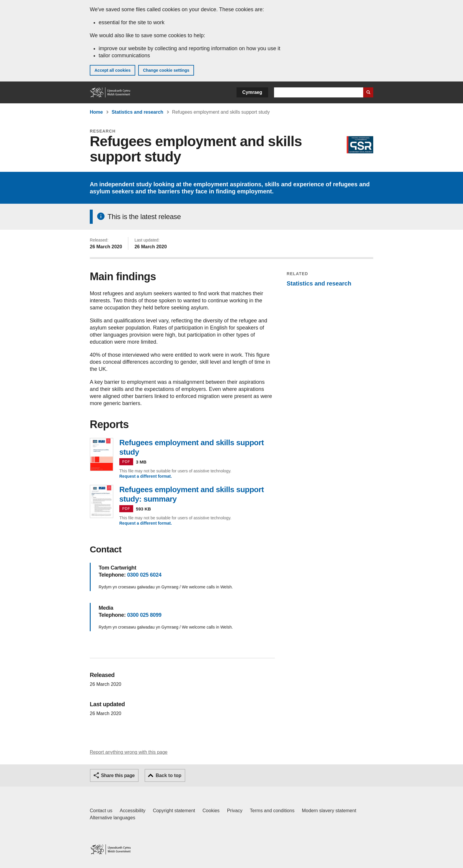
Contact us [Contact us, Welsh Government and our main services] (101, 811)
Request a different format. (146, 476)
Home (96, 112)
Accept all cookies (113, 70)
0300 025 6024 (144, 575)
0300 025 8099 (144, 615)
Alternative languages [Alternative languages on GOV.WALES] (113, 818)
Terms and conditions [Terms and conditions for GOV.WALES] (272, 811)
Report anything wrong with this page (129, 752)
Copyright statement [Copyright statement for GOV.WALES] (174, 811)
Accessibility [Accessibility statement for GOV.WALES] (132, 811)
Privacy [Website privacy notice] (235, 811)
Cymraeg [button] (252, 92)
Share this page (118, 775)
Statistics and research (137, 112)
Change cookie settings (166, 70)
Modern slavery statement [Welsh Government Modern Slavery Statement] (329, 811)
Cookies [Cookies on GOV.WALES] (211, 811)
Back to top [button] (168, 775)
